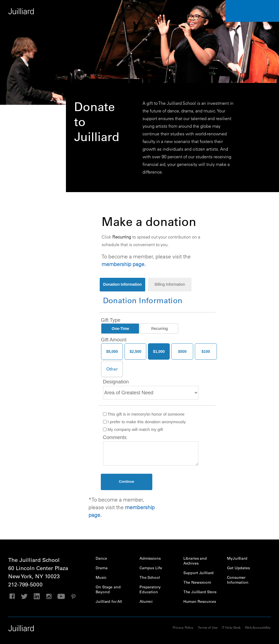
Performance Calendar (252, 11)
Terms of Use (208, 627)
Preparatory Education (150, 589)
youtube (61, 596)
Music (101, 577)
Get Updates (238, 568)
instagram (49, 596)
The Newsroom (197, 582)
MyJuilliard (237, 558)
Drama (101, 568)
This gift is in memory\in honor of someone (144, 414)
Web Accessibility (258, 627)
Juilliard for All (109, 601)
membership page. (124, 264)
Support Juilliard (199, 573)
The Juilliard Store (200, 592)
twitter (24, 596)
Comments (115, 437)
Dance (101, 558)
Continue (126, 481)
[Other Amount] (112, 369)
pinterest (73, 596)
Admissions (150, 558)
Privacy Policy (183, 627)
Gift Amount (114, 340)
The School (150, 577)
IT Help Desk (231, 627)
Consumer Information (238, 580)
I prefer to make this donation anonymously (144, 422)
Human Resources (200, 601)
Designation (116, 382)
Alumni (146, 601)
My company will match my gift (133, 429)
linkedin (37, 596)
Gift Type (111, 320)
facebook (12, 596)
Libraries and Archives (195, 561)
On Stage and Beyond (108, 589)
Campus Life (151, 568)
